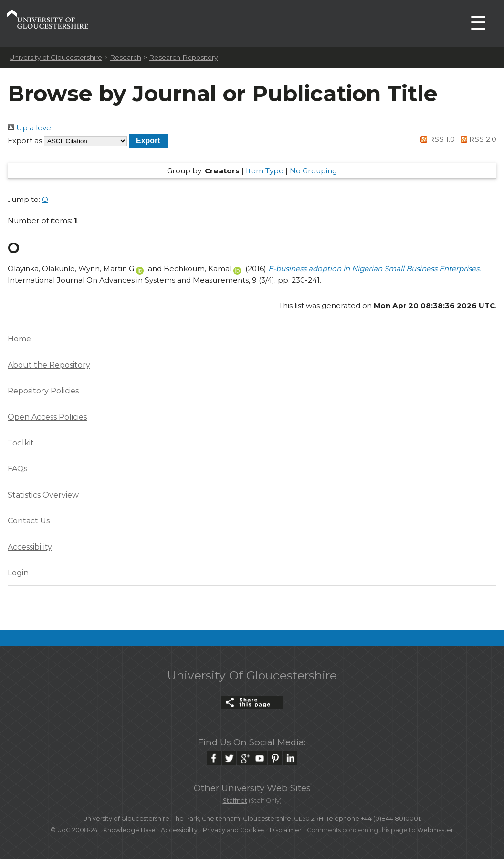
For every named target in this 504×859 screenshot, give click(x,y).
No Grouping (313, 171)
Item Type (265, 171)
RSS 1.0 (436, 139)
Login (18, 573)
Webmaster (435, 830)
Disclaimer (286, 830)
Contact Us (29, 521)
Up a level (30, 128)
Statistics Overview (43, 495)
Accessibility (30, 547)
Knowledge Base (129, 830)
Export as (25, 141)
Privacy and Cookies (234, 830)
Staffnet (235, 801)
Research (126, 57)
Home (19, 339)
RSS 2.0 (477, 139)
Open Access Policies (47, 417)
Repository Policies (43, 391)
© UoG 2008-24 (74, 830)
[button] (148, 141)
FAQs (17, 469)
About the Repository (49, 365)
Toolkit (21, 443)
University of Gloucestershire (56, 57)
